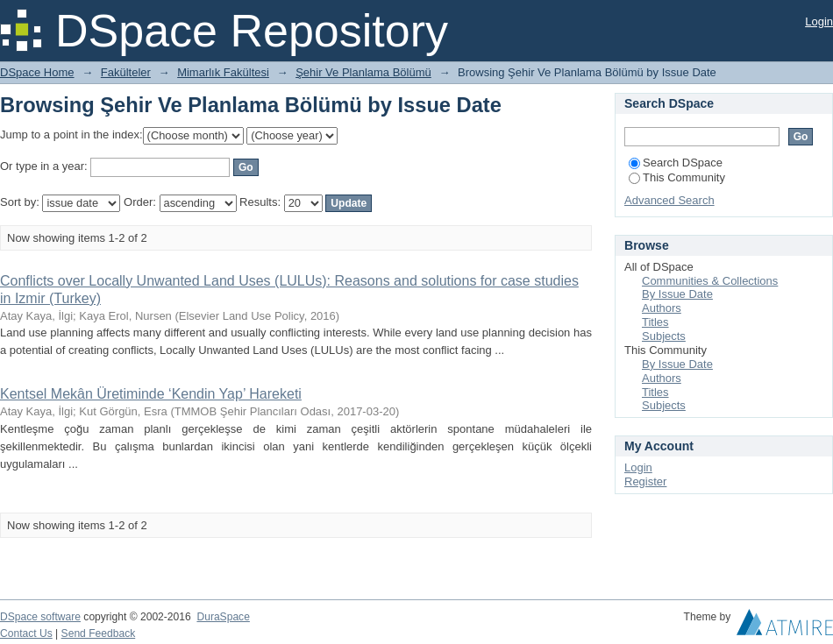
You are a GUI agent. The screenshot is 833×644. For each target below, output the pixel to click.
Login (819, 21)
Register (645, 481)
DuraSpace (223, 617)
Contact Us (26, 633)
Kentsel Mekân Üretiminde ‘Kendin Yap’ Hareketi (151, 394)
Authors (662, 308)
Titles (655, 322)
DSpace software (40, 617)
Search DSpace (676, 163)
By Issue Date (677, 294)
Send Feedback (99, 633)
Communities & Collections (710, 281)
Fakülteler (126, 72)
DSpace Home (37, 72)
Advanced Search (669, 200)
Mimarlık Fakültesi (223, 72)
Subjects (664, 336)
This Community (677, 177)
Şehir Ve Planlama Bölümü (363, 72)
